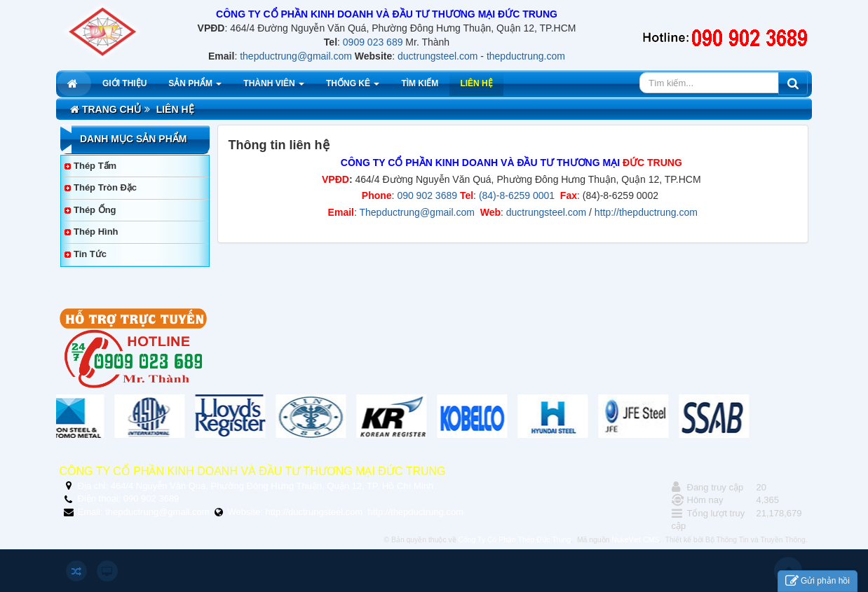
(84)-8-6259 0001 (515, 195)
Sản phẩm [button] (195, 87)
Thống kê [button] (353, 87)
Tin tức (90, 254)
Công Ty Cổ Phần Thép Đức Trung (515, 540)
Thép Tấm (95, 166)
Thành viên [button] (274, 87)
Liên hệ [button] (476, 83)
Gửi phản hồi (818, 581)
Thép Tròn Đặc (105, 187)
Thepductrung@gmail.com (417, 212)
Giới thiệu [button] (124, 83)
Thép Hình (96, 232)
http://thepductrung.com (646, 212)
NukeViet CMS (635, 540)
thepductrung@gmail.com (296, 56)
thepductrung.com (526, 56)
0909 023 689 (373, 42)
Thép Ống (95, 210)
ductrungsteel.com (438, 56)
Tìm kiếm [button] (420, 83)
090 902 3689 (427, 195)
